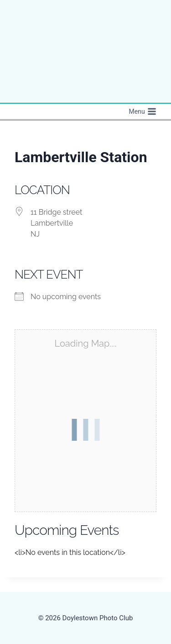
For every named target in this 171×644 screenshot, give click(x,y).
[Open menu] (142, 111)
